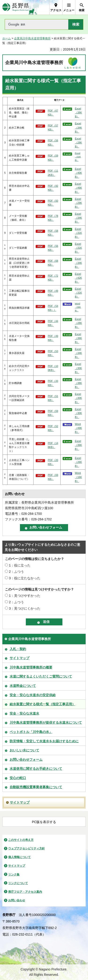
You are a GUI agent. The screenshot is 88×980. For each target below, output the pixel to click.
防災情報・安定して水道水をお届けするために (44, 741)
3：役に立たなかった (25, 578)
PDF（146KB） (53, 445)
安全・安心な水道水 (24, 713)
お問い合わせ (17, 900)
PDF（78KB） (53, 218)
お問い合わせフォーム (26, 760)
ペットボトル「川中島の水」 (31, 732)
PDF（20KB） (53, 462)
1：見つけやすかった (25, 596)
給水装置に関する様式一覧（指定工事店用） (42, 704)
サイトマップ (19, 658)
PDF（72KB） (53, 278)
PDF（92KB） (53, 188)
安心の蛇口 (18, 778)
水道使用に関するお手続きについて (36, 769)
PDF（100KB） (53, 368)
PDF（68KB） (53, 263)
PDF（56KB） (53, 142)
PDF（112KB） (53, 173)
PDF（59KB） (53, 158)
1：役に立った (20, 565)
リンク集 (14, 875)
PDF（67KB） (53, 113)
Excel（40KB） (78, 173)
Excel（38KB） (78, 112)
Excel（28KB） (78, 142)
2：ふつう (16, 572)
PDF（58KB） (53, 233)
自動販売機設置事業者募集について (36, 787)
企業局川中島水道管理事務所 (32, 38)
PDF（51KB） (53, 398)
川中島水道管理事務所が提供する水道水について (46, 722)
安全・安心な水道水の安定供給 (33, 695)
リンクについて (18, 883)
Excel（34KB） (78, 127)
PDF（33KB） (53, 383)
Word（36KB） (78, 307)
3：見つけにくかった (25, 608)
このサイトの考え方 (21, 840)
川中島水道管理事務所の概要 (31, 667)
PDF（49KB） (53, 293)
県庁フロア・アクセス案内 (25, 892)
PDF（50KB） (53, 203)
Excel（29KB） (78, 203)
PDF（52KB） (53, 428)
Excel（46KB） (78, 188)
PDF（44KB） (53, 323)
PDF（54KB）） (53, 308)
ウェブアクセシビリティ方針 (27, 848)
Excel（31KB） (78, 157)
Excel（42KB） (78, 278)
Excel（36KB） (78, 338)
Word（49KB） (78, 428)
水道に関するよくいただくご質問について (41, 676)
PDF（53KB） (53, 353)
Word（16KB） (78, 477)
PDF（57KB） (53, 127)
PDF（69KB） (53, 477)
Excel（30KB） (78, 368)
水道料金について (23, 686)
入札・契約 (18, 649)
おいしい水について (24, 750)
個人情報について (19, 857)
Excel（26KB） (78, 462)
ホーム (7, 38)
